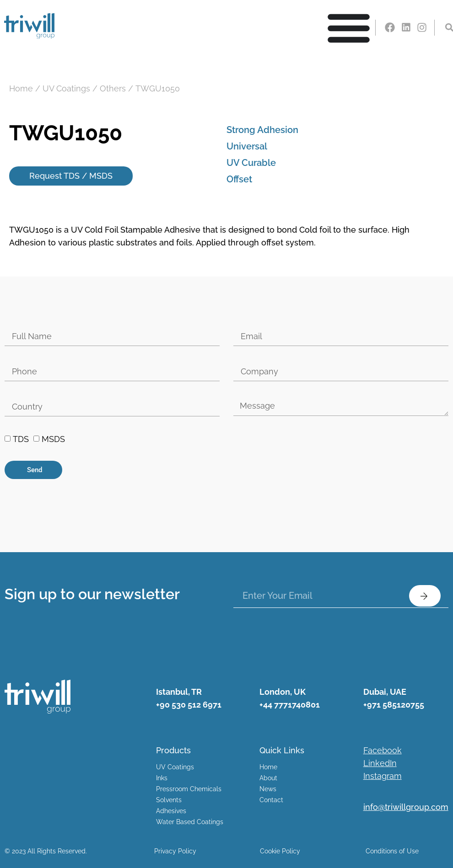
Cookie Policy (280, 851)
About (268, 778)
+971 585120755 (394, 705)
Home (21, 88)
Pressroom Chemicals (189, 789)
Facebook (383, 751)
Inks (162, 778)
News (268, 789)
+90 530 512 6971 (189, 705)
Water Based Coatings (190, 822)
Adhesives (171, 811)
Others (113, 88)
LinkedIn (380, 764)
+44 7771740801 (290, 705)
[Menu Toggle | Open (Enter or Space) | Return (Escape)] (349, 27)
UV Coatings (66, 88)
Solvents (169, 800)
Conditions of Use (392, 851)
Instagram (383, 776)
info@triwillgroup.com (406, 807)
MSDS (53, 439)
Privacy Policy (175, 851)
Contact (271, 800)
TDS (21, 439)
